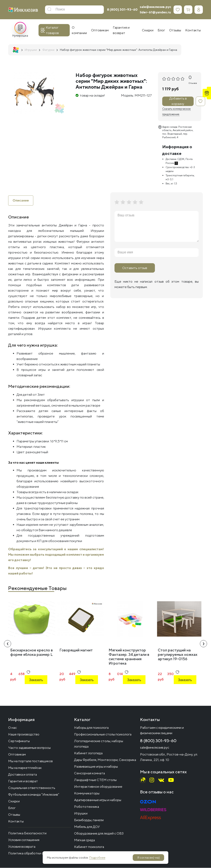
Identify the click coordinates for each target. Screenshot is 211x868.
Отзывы (14, 815)
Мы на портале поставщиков (30, 761)
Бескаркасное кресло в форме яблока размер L (32, 652)
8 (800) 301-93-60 (122, 10)
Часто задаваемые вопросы (29, 748)
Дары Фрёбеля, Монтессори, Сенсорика (105, 760)
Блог (12, 808)
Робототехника (87, 807)
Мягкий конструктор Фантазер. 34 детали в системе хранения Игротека (129, 657)
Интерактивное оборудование (98, 787)
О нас (12, 728)
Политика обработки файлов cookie (36, 853)
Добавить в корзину (178, 101)
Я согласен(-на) (149, 858)
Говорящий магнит (76, 650)
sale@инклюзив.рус (156, 7)
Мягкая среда (84, 840)
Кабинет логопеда (88, 753)
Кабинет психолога (89, 847)
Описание (21, 200)
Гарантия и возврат (23, 781)
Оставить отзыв (135, 268)
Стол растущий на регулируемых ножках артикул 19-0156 (178, 654)
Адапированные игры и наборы (98, 800)
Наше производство (24, 735)
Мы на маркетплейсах (25, 768)
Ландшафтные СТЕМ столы (95, 780)
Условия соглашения (24, 840)
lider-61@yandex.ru (155, 12)
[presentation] (8, 644)
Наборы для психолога (91, 728)
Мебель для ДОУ (87, 827)
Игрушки (81, 814)
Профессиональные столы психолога (103, 735)
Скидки (14, 801)
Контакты (16, 821)
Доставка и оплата (23, 775)
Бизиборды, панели (89, 820)
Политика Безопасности (27, 833)
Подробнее (97, 858)
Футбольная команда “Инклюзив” (34, 795)
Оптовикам (17, 755)
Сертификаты (19, 741)
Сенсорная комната (89, 773)
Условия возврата (22, 847)
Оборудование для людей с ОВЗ (99, 834)
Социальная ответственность (32, 788)
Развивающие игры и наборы (96, 767)
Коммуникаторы (87, 793)
